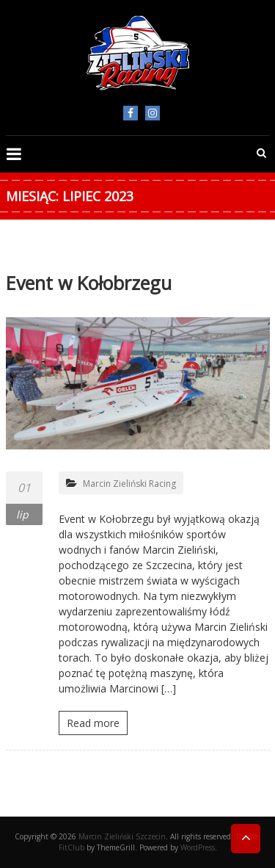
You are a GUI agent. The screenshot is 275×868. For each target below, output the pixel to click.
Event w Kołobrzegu (89, 283)
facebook (131, 113)
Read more (93, 723)
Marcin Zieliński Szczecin (122, 836)
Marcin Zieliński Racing (129, 484)
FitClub (71, 847)
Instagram (153, 113)
